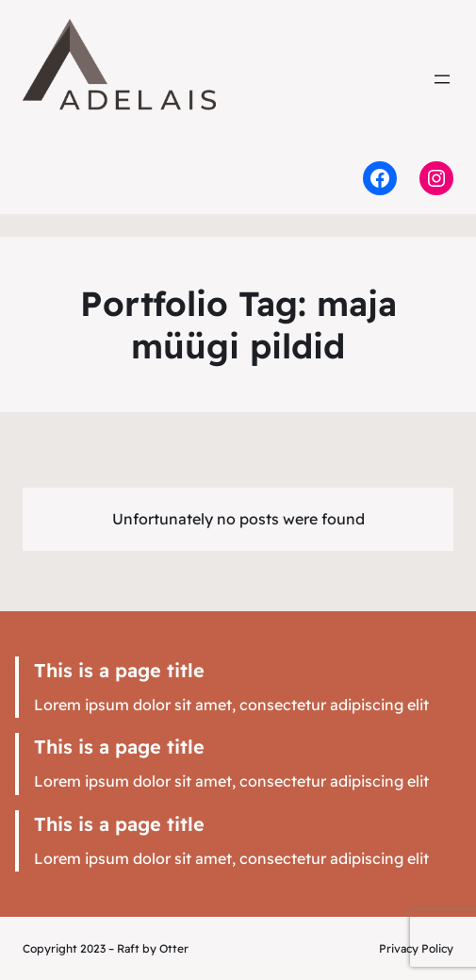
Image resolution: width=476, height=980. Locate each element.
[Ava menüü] (442, 79)
